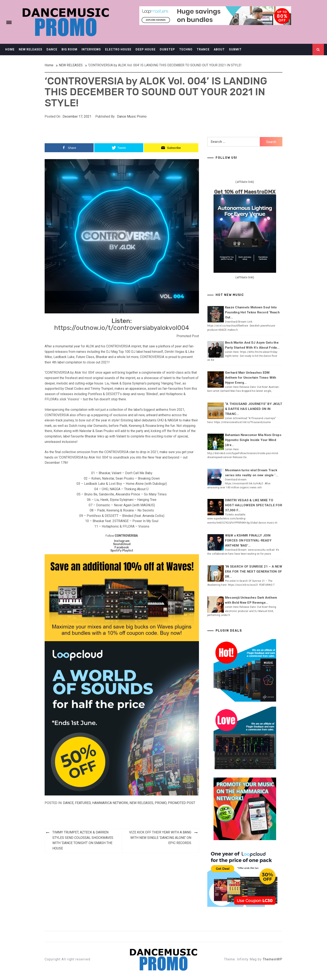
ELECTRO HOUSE (118, 49)
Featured (83, 803)
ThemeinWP (273, 959)
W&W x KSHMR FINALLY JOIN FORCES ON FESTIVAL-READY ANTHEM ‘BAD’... (248, 540)
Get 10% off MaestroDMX (245, 192)
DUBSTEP (167, 49)
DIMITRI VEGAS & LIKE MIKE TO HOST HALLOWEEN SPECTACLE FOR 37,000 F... (254, 505)
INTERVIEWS (91, 49)
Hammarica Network (110, 803)
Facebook (122, 547)
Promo (161, 803)
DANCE (52, 49)
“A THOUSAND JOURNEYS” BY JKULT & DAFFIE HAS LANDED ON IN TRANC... (254, 409)
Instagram (122, 541)
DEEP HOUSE (146, 49)
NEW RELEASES (31, 49)
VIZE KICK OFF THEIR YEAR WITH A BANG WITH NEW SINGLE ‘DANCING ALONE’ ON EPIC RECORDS (160, 838)
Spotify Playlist (122, 551)
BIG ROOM (69, 49)
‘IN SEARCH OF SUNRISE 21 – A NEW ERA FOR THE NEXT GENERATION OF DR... (254, 572)
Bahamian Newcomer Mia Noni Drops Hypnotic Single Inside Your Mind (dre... (253, 440)
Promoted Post (182, 803)
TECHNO (186, 49)
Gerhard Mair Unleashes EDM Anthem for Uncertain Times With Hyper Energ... (251, 378)
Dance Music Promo (132, 116)
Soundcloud (122, 544)
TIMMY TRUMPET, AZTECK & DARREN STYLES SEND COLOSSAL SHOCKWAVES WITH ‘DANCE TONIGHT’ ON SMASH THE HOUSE (83, 840)
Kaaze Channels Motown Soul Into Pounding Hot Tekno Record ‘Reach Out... (252, 312)
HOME (10, 49)
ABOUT (219, 49)
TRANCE (203, 49)
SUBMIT (235, 49)
